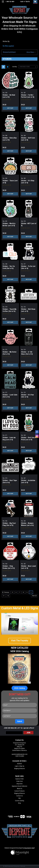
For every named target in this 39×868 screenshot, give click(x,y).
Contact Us (20, 796)
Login (22, 1)
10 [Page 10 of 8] (31, 592)
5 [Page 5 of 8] (12, 592)
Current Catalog (19, 801)
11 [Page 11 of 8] (4, 596)
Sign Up (28, 1)
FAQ (20, 798)
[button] (19, 52)
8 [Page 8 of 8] (23, 592)
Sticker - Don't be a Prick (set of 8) (28, 439)
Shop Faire (19, 784)
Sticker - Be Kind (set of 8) (9, 96)
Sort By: (15, 67)
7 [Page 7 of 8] (20, 592)
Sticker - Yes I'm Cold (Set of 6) (9, 267)
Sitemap (23, 866)
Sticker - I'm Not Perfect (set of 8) (28, 96)
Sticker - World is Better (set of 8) (9, 225)
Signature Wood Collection (19, 786)
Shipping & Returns (19, 769)
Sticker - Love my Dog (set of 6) (9, 439)
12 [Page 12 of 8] (8, 596)
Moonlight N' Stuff (29, 848)
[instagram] (37, 436)
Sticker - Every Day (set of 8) (10, 139)
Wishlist (19, 764)
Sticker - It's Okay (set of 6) (28, 182)
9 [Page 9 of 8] (27, 592)
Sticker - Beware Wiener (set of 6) (27, 524)
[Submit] (20, 721)
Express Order (20, 779)
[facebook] (37, 432)
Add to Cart (10, 108)
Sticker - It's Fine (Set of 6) (28, 396)
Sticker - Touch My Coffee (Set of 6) (10, 310)
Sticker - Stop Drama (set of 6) (9, 567)
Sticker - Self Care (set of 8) (28, 139)
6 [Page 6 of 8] (16, 592)
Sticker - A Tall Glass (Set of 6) (27, 353)
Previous (6, 592)
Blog (19, 803)
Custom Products (19, 791)
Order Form (20, 781)
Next (35, 596)
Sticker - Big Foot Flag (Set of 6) (9, 524)
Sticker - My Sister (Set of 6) (10, 353)
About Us (20, 789)
